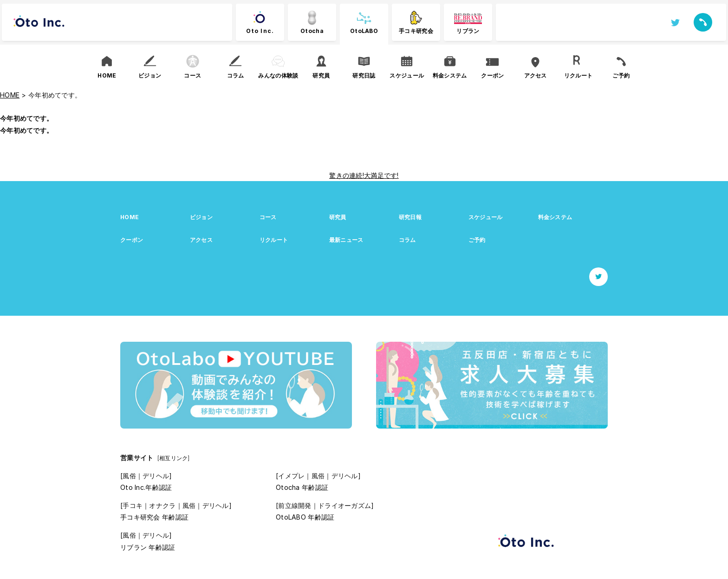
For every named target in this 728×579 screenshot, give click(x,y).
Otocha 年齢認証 (302, 487)
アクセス (201, 240)
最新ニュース (346, 240)
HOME (130, 217)
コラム (407, 240)
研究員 (338, 217)
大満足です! (381, 175)
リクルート (274, 240)
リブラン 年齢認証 (148, 547)
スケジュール (486, 217)
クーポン (132, 240)
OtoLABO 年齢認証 (305, 517)
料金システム (555, 217)
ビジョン (201, 217)
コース (268, 217)
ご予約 (477, 240)
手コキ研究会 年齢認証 (154, 517)
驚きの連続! (347, 175)
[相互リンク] (174, 458)
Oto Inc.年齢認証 (146, 487)
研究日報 (410, 217)
